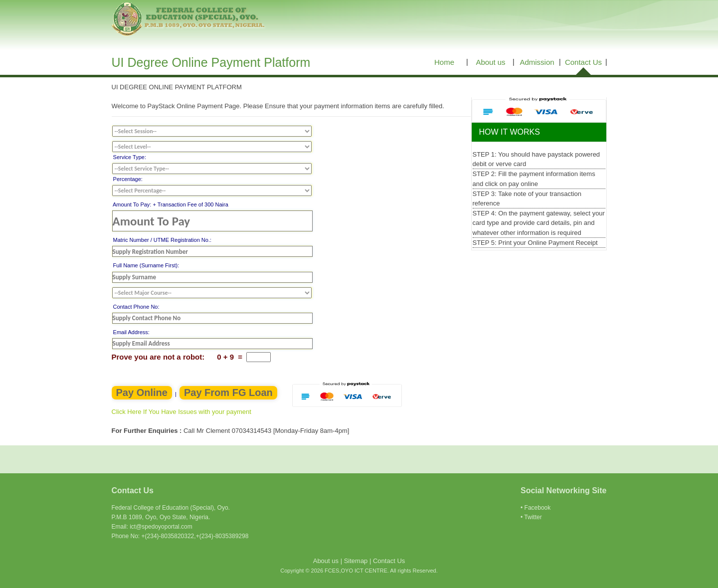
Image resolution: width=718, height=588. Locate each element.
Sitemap (356, 561)
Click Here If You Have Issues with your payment (181, 412)
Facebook (538, 508)
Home (444, 62)
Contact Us (583, 62)
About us (490, 62)
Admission (537, 62)
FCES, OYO (189, 19)
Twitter (533, 517)
